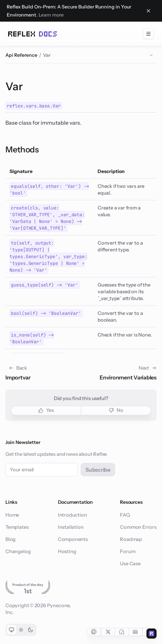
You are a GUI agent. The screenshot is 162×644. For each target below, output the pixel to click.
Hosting (67, 551)
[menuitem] (148, 34)
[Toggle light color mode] (21, 630)
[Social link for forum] (121, 632)
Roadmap (131, 539)
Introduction (73, 515)
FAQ (125, 515)
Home (12, 515)
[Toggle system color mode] (12, 630)
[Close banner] (148, 11)
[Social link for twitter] (108, 632)
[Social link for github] (94, 632)
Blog (11, 539)
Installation (71, 527)
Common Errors (138, 527)
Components (73, 539)
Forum (128, 551)
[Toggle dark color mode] (31, 630)
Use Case (130, 564)
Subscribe (98, 470)
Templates (17, 527)
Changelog (18, 551)
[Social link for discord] (136, 632)
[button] (46, 411)
